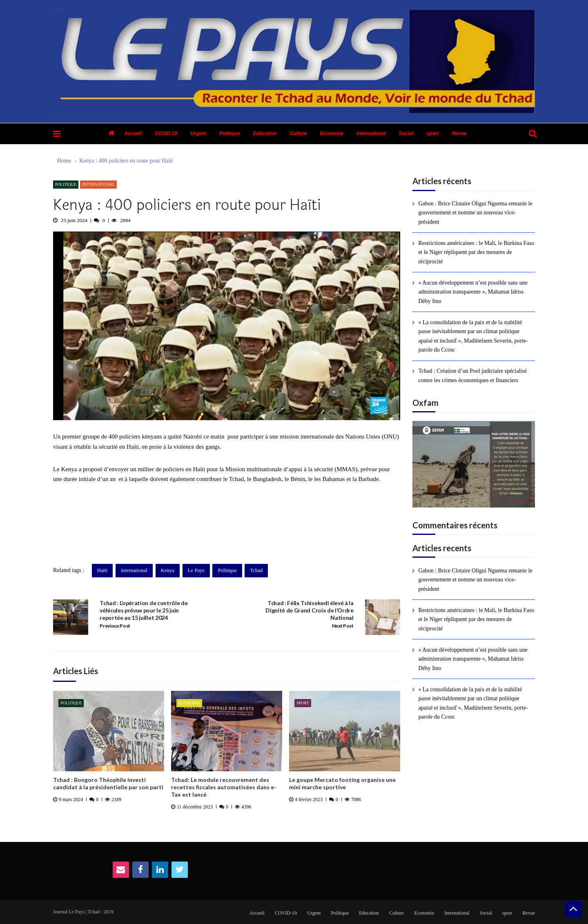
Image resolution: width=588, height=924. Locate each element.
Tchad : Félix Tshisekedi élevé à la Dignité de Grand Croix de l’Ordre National (309, 610)
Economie (331, 134)
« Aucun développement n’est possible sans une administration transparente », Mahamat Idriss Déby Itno (473, 292)
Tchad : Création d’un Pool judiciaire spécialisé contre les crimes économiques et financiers (472, 375)
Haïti (102, 570)
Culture (298, 134)
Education (265, 134)
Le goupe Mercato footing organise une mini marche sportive (342, 783)
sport (432, 134)
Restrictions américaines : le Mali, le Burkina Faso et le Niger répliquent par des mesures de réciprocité (476, 252)
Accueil (133, 134)
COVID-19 (166, 134)
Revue (459, 134)
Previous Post (115, 626)
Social (406, 134)
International (371, 134)
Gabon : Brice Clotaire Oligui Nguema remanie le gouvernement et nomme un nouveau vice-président (475, 213)
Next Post (343, 626)
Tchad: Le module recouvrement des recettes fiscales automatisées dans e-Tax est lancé (224, 787)
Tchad (256, 570)
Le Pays (196, 570)
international (134, 570)
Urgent (198, 134)
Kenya (69, 469)
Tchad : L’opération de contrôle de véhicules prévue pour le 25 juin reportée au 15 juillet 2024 (144, 610)
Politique (230, 134)
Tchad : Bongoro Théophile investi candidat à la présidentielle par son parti (108, 783)
